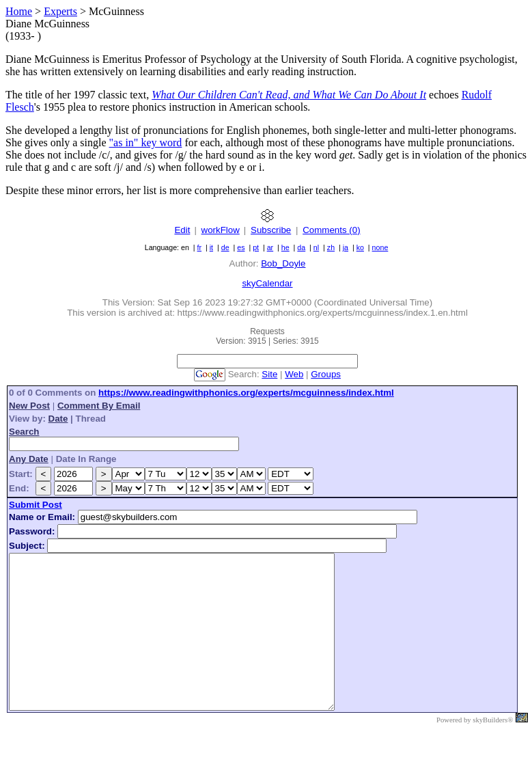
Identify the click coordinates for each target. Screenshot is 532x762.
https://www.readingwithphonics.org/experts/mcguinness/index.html (246, 393)
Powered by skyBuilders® (475, 751)
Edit (182, 230)
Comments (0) (331, 230)
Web (294, 374)
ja (346, 247)
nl (316, 247)
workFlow (221, 230)
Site (269, 374)
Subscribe (271, 230)
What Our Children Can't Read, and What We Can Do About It (289, 95)
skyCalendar (267, 283)
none (380, 247)
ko (360, 247)
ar (270, 247)
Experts (60, 11)
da (301, 247)
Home (19, 11)
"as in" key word (146, 142)
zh (331, 247)
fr (200, 247)
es (241, 247)
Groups (326, 374)
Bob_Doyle (283, 263)
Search (24, 432)
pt (256, 247)
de (225, 247)
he (285, 247)
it (211, 247)
